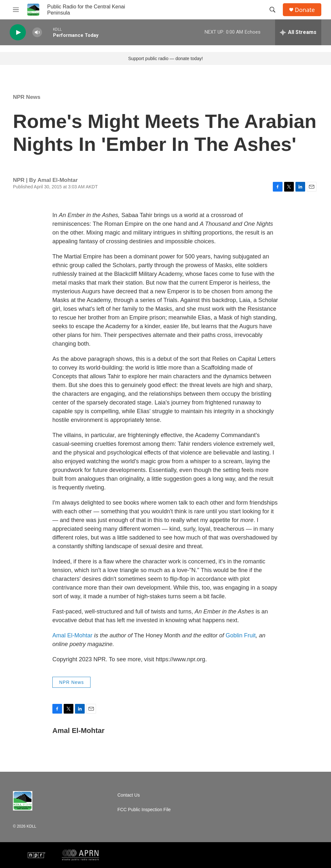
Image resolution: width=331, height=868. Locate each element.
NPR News (27, 97)
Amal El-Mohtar (72, 635)
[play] (18, 32)
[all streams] (298, 32)
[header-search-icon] (272, 10)
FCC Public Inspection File (144, 810)
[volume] (37, 32)
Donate (305, 10)
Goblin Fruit (241, 635)
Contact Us (128, 795)
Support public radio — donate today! (165, 58)
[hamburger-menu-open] (16, 10)
